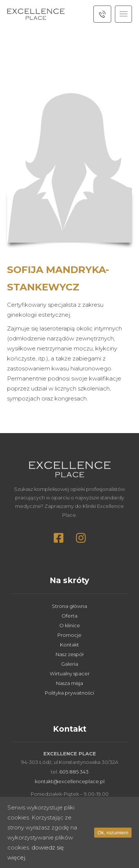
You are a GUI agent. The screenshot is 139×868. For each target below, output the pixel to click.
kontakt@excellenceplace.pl (70, 781)
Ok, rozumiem (113, 833)
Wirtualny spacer (70, 674)
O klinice (70, 625)
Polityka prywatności (69, 693)
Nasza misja (69, 683)
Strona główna (69, 606)
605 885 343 (74, 772)
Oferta (69, 616)
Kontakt (69, 645)
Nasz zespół (69, 654)
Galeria (70, 664)
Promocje (69, 635)
